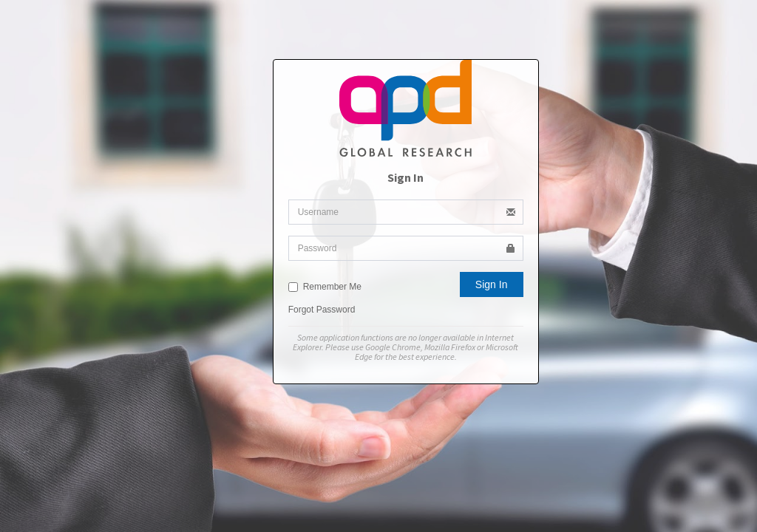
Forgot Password (322, 310)
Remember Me (325, 287)
